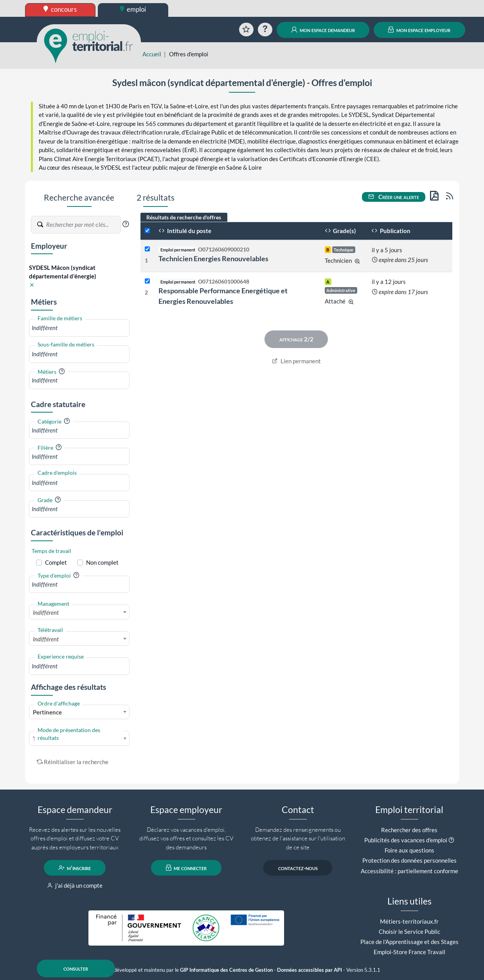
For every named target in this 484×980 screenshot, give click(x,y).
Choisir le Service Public (409, 932)
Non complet (102, 562)
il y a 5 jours (387, 250)
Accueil (152, 54)
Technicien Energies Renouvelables (213, 258)
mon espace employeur (419, 30)
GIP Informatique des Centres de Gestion (226, 970)
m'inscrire (75, 868)
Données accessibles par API (309, 970)
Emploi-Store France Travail (409, 952)
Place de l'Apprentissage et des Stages (409, 942)
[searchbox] (79, 328)
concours (60, 9)
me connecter (186, 868)
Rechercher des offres (409, 830)
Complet (56, 562)
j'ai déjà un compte (75, 885)
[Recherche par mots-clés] (83, 225)
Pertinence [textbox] (47, 712)
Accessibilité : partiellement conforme (409, 871)
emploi (133, 9)
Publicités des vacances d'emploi (406, 840)
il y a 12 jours (389, 282)
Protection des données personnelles (409, 860)
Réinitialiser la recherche (73, 762)
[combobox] (79, 328)
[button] (126, 224)
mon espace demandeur (323, 30)
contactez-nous (298, 868)
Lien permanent (296, 361)
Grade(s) (341, 231)
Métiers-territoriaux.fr (409, 921)
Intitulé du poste (185, 231)
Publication (391, 231)
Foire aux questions (409, 850)
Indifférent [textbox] (46, 612)
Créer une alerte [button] (394, 197)
